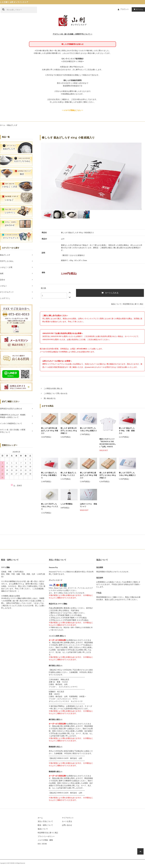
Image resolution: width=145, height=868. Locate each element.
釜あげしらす (12, 125)
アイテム (138, 9)
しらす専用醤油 (66, 504)
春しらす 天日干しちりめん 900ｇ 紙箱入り (127, 474)
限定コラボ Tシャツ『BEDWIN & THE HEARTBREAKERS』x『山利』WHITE (108, 443)
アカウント (125, 9)
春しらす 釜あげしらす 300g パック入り (68, 474)
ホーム (3, 125)
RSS (39, 844)
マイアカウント (68, 818)
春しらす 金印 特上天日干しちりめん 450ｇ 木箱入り (69, 431)
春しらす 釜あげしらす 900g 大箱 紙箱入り (127, 431)
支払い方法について (45, 821)
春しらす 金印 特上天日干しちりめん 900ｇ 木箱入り (108, 475)
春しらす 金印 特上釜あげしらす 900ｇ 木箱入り (88, 475)
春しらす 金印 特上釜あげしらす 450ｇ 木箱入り (50, 431)
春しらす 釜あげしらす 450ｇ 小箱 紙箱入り (49, 475)
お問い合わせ (67, 825)
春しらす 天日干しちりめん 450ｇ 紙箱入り (88, 429)
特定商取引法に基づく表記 (133, 304)
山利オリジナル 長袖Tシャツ (88, 505)
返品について (116, 304)
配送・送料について (45, 825)
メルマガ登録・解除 (45, 840)
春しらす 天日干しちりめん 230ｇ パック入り (50, 507)
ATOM (44, 844)
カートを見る (67, 821)
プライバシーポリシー (46, 836)
